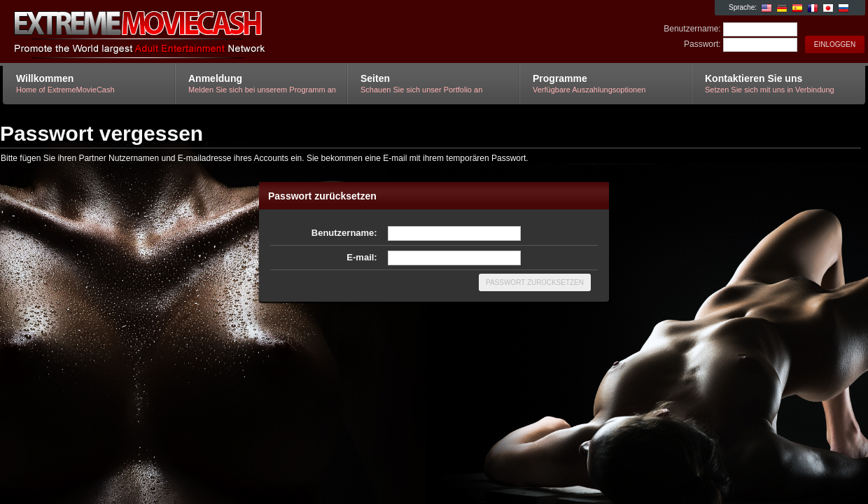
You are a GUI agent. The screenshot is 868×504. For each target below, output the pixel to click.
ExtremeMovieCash (170, 32)
